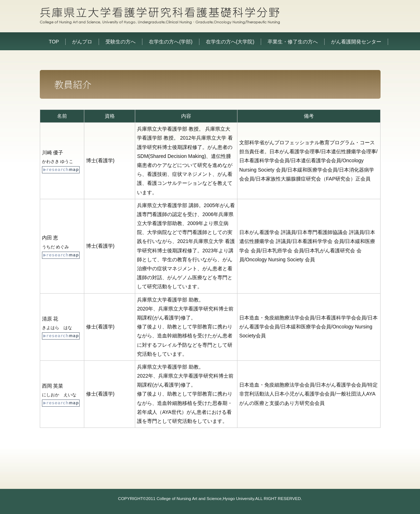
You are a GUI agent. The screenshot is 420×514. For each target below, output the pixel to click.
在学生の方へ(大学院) (230, 42)
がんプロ (82, 42)
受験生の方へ (121, 42)
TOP (54, 42)
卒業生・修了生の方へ (293, 42)
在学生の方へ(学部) (171, 42)
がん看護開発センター (356, 42)
